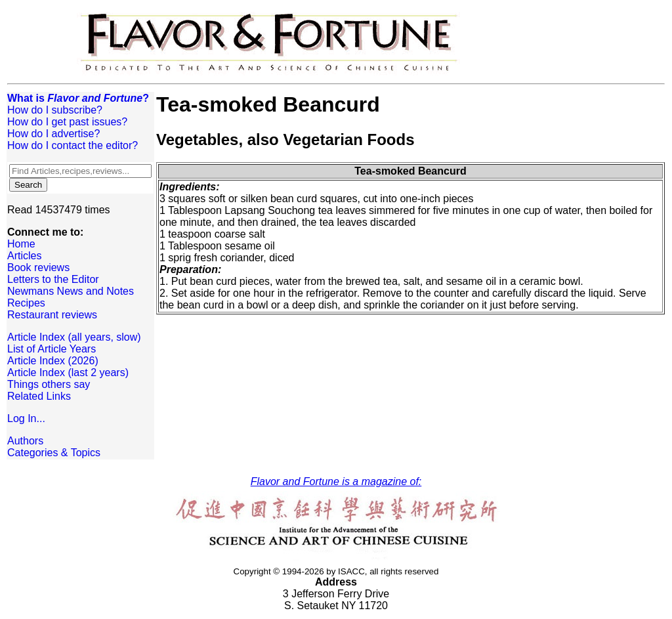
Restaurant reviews (52, 315)
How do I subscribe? (55, 110)
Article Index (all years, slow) (74, 337)
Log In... (26, 418)
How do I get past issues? (67, 122)
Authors (25, 441)
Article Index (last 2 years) (68, 373)
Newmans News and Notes (71, 291)
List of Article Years (52, 349)
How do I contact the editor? (73, 145)
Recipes (26, 303)
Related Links (39, 396)
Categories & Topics (54, 453)
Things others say (49, 384)
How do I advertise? (53, 134)
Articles (24, 256)
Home (21, 244)
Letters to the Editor (53, 279)
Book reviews (38, 267)
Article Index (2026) (53, 361)
